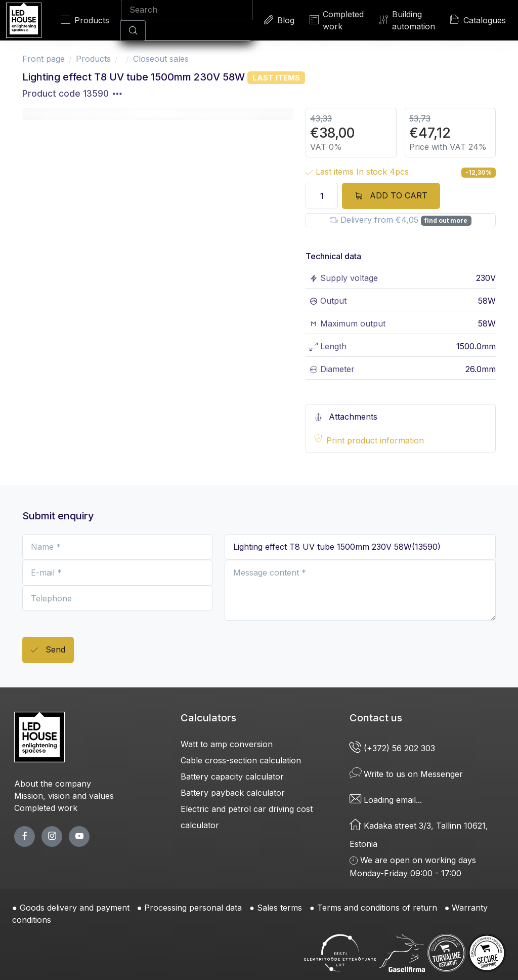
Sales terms (279, 908)
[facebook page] (25, 836)
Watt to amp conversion (227, 744)
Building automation (407, 20)
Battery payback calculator (233, 793)
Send (48, 650)
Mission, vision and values (64, 796)
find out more (446, 220)
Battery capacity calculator (232, 777)
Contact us (376, 718)
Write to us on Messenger (406, 774)
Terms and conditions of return (377, 908)
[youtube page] (79, 836)
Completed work (337, 20)
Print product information (375, 440)
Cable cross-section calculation (241, 760)
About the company (53, 784)
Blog (279, 20)
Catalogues (478, 20)
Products (85, 20)
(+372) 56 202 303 (394, 748)
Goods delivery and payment (75, 908)
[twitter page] (52, 836)
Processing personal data (193, 908)
